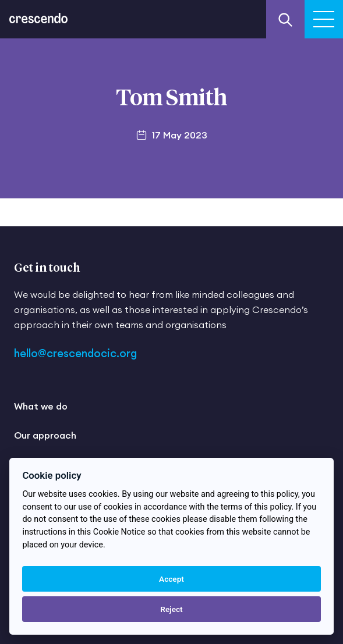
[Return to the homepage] (38, 12)
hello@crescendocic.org (75, 353)
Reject (171, 609)
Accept (172, 579)
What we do (41, 406)
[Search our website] (285, 19)
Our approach (45, 435)
